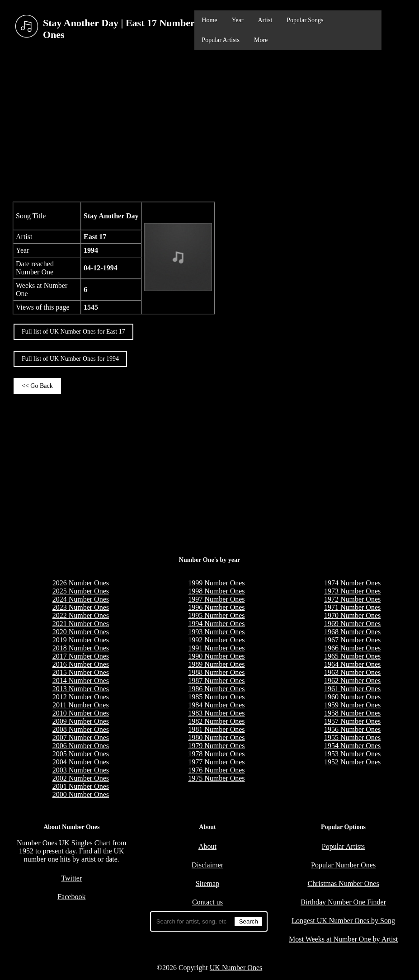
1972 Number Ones (352, 599)
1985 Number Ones (216, 697)
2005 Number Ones (81, 754)
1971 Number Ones (352, 607)
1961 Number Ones (352, 689)
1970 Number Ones (352, 615)
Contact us (207, 902)
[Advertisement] (209, 125)
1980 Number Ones (216, 737)
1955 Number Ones (352, 737)
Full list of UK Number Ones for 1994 (70, 359)
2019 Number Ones (81, 640)
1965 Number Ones (352, 656)
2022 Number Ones (81, 615)
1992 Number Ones (216, 640)
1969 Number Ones (352, 624)
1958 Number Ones (352, 713)
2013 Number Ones (81, 689)
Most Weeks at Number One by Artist (343, 939)
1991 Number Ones (216, 648)
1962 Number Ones (352, 681)
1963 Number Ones (352, 672)
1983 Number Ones (216, 713)
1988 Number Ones (216, 672)
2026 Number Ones (81, 583)
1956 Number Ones (352, 729)
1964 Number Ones (352, 664)
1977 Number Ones (216, 762)
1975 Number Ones (216, 778)
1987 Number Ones (216, 681)
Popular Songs (305, 20)
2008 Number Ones (81, 729)
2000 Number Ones (81, 794)
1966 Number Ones (352, 648)
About (207, 846)
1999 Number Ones (216, 583)
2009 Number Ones (81, 721)
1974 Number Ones (352, 583)
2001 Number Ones (81, 786)
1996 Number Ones (216, 607)
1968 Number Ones (352, 632)
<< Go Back (37, 386)
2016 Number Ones (81, 664)
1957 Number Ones (352, 721)
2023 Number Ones (81, 607)
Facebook (71, 897)
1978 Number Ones (216, 754)
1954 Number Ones (352, 746)
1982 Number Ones (216, 721)
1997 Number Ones (216, 599)
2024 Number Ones (81, 599)
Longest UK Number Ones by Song (343, 921)
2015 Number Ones (81, 672)
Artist (265, 20)
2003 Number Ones (81, 770)
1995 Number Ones (216, 615)
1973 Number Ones (352, 591)
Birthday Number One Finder (343, 902)
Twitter (71, 878)
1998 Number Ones (216, 591)
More (261, 40)
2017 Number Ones (81, 656)
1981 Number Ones (216, 729)
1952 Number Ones (352, 762)
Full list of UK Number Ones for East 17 (73, 332)
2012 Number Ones (81, 697)
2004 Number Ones (81, 762)
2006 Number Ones (81, 746)
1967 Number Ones (352, 640)
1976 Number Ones (216, 770)
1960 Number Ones (352, 697)
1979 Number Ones (216, 746)
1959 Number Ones (352, 705)
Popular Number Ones (343, 865)
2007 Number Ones (81, 737)
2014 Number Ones (81, 681)
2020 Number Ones (81, 632)
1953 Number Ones (352, 754)
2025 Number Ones (81, 591)
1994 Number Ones (216, 624)
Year (238, 20)
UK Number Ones (236, 968)
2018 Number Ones (81, 648)
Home (209, 20)
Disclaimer (207, 865)
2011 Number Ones (81, 705)
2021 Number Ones (81, 624)
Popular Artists (221, 40)
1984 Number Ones (216, 705)
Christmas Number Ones (343, 883)
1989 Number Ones (216, 664)
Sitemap (207, 883)
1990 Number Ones (216, 656)
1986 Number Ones (216, 689)
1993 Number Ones (216, 632)
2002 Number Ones (81, 778)
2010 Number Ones (81, 713)
